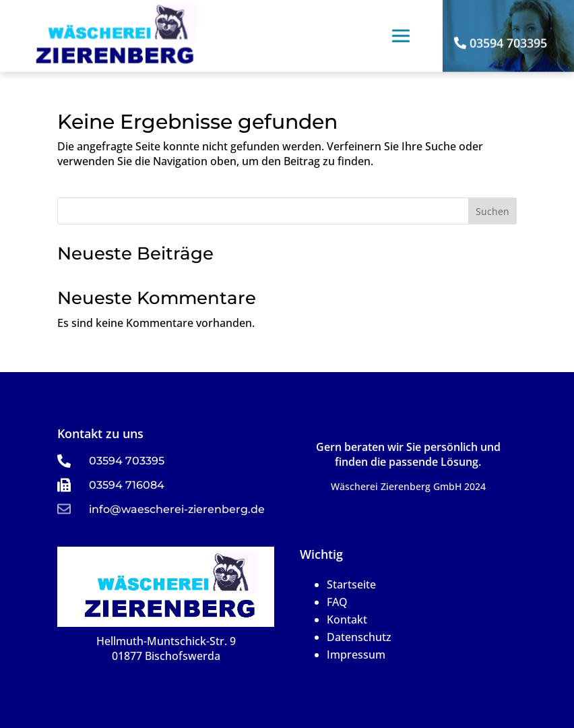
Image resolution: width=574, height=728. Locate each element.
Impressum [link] (356, 655)
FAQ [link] (337, 602)
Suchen (492, 211)
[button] (401, 24)
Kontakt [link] (347, 619)
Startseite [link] (351, 584)
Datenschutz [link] (359, 637)
